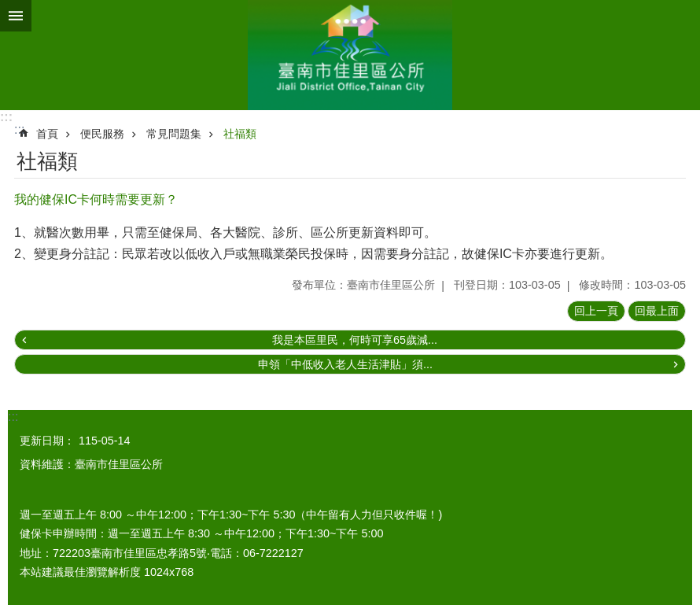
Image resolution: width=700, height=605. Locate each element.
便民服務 (102, 134)
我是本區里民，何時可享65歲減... (355, 340)
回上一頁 (596, 311)
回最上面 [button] (657, 311)
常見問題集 (174, 134)
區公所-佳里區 (350, 55)
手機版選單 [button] (16, 16)
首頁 (47, 134)
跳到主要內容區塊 (8, 8)
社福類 (240, 134)
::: (6, 117)
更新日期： (47, 441)
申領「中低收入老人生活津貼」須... (345, 364)
